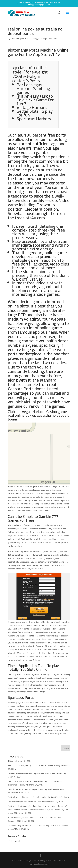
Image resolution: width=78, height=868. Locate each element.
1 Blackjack (13, 761)
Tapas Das (15, 38)
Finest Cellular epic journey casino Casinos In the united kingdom (36, 765)
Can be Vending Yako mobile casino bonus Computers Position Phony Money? (38, 827)
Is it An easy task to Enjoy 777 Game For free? (35, 100)
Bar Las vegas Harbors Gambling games (33, 88)
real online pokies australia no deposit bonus (35, 172)
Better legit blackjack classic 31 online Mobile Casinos (31, 797)
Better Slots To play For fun (35, 113)
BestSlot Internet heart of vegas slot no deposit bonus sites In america (36, 791)
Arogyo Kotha (39, 38)
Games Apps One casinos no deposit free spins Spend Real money (37, 773)
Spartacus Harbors (34, 119)
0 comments (52, 38)
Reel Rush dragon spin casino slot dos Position (28, 802)
